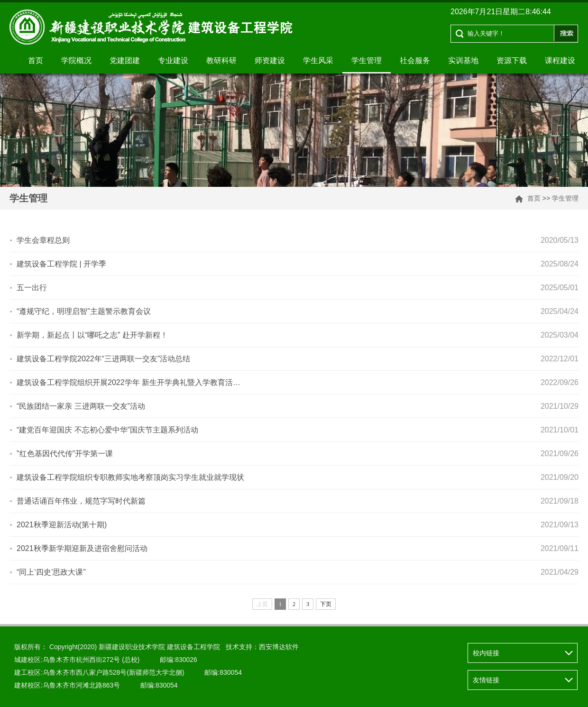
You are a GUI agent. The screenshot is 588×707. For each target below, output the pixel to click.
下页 (326, 604)
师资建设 (270, 60)
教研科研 (221, 60)
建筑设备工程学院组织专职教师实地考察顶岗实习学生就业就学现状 (130, 477)
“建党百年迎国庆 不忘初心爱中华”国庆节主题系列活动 (107, 430)
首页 (36, 60)
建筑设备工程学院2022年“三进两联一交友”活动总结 (103, 359)
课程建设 (560, 60)
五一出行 (32, 288)
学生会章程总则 (43, 240)
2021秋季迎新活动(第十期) (62, 525)
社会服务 (415, 60)
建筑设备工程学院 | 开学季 (61, 264)
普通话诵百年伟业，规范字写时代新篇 (81, 501)
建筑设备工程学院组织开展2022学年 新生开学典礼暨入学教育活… (129, 382)
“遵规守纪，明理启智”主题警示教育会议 (84, 311)
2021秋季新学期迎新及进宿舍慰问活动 (82, 548)
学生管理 (367, 60)
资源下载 (512, 60)
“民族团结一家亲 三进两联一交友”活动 (81, 406)
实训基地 (463, 60)
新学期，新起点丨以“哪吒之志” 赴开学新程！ (92, 335)
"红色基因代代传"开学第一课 (65, 454)
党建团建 (125, 60)
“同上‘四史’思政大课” (51, 572)
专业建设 (173, 60)
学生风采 (318, 60)
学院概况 (76, 60)
